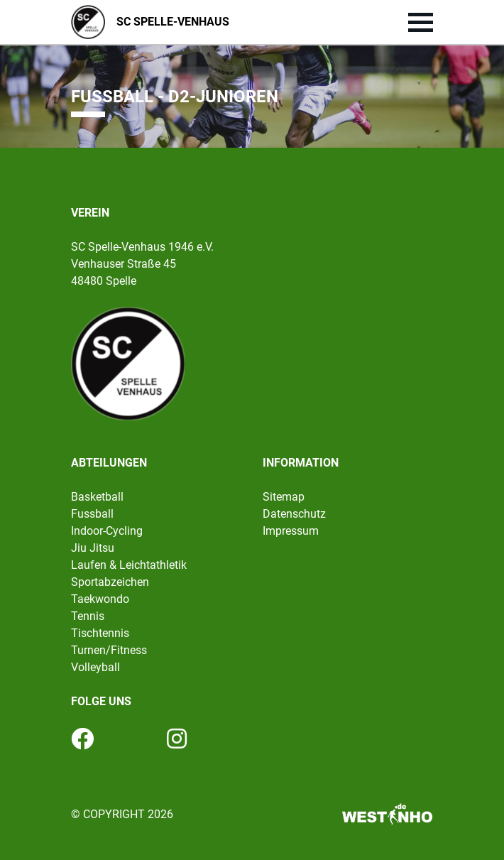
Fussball (92, 514)
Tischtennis (100, 633)
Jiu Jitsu (93, 548)
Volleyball (95, 667)
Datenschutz (294, 514)
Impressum (291, 531)
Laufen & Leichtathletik (129, 565)
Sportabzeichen (110, 582)
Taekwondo (100, 599)
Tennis (88, 616)
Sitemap (284, 497)
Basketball (97, 497)
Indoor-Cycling (107, 531)
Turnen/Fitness (109, 650)
